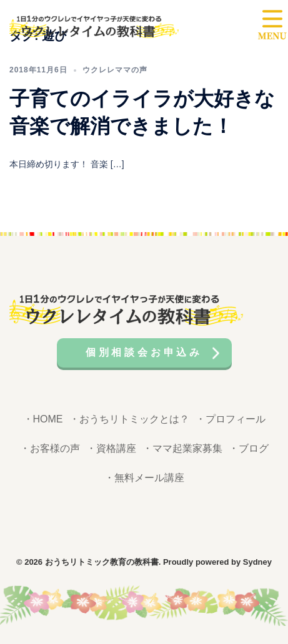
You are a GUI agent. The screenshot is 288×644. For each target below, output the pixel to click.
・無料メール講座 (144, 478)
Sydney (257, 562)
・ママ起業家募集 (182, 448)
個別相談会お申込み (144, 352)
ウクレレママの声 (115, 70)
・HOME (43, 419)
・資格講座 (111, 448)
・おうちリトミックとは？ (129, 419)
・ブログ (249, 448)
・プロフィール (231, 419)
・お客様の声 (50, 448)
